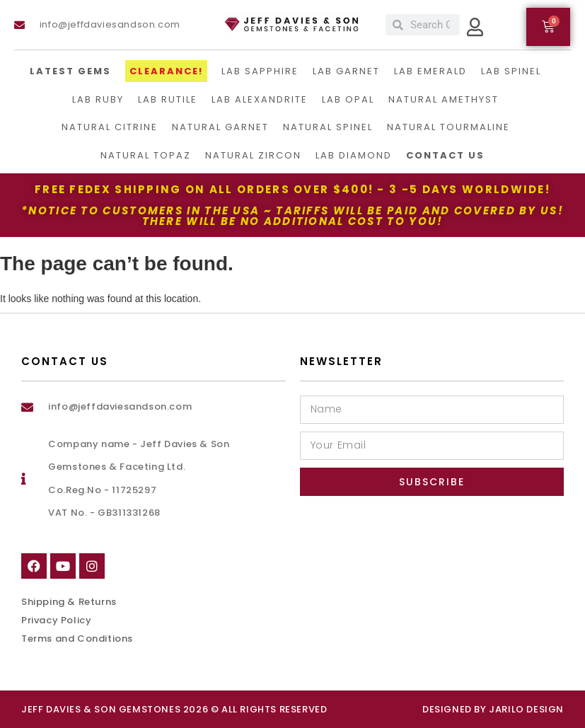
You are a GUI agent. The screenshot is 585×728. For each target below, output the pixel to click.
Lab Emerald (430, 71)
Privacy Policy (56, 620)
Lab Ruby (98, 99)
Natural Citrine (110, 127)
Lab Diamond (354, 155)
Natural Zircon (253, 155)
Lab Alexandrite (260, 99)
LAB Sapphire (260, 71)
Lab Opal (348, 99)
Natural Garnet (220, 127)
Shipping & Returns (69, 602)
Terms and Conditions (77, 639)
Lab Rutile (168, 99)
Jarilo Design (526, 709)
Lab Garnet (346, 71)
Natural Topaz (146, 155)
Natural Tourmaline (448, 127)
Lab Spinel (511, 71)
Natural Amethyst (444, 99)
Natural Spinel (328, 127)
